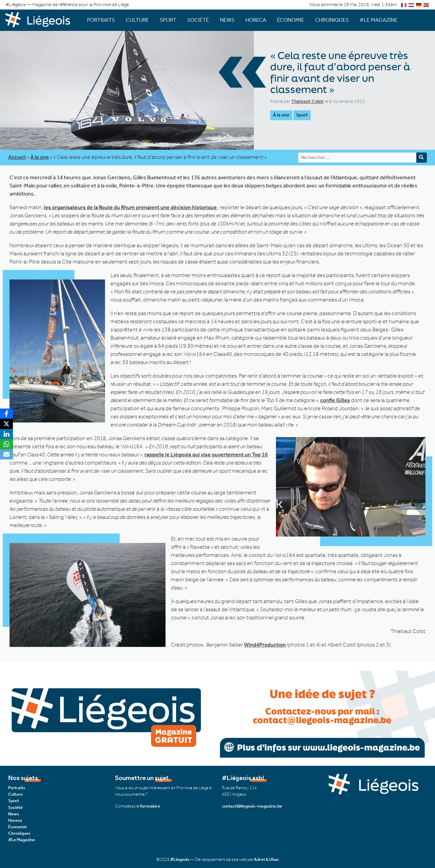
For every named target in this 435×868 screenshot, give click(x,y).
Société (198, 20)
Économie (291, 20)
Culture (137, 20)
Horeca (256, 20)
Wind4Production (265, 645)
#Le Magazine (379, 20)
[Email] (6, 454)
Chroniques (332, 20)
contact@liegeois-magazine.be (252, 806)
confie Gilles (335, 400)
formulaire (150, 806)
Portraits (101, 20)
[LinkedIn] (6, 434)
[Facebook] (6, 414)
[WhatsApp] (6, 444)
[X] (6, 424)
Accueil (17, 157)
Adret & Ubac (266, 859)
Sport (168, 20)
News (227, 20)
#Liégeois (180, 859)
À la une (281, 115)
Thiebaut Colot (307, 101)
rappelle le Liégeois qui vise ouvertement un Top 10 (206, 455)
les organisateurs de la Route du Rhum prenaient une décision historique (131, 207)
